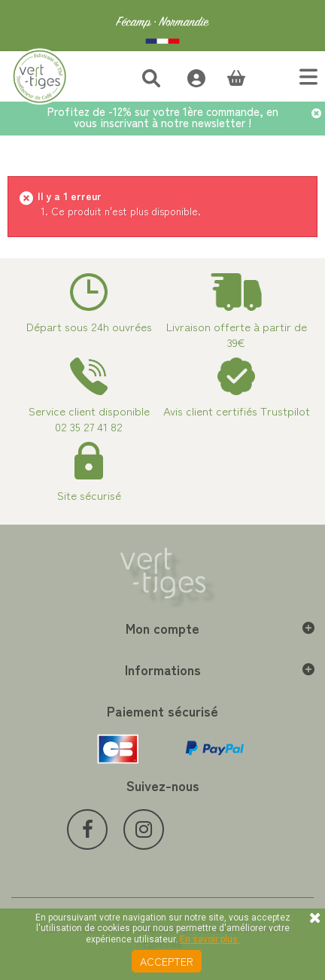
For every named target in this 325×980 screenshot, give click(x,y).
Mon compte (162, 628)
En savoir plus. (210, 939)
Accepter (167, 961)
